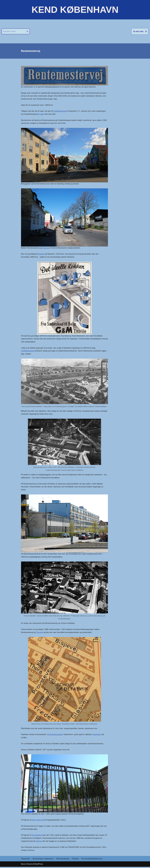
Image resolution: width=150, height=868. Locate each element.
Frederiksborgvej (60, 111)
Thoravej (40, 633)
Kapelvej (41, 254)
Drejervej (46, 248)
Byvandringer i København (43, 860)
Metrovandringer (63, 860)
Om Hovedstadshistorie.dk (92, 860)
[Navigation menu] (140, 31)
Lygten (42, 114)
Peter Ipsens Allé (38, 821)
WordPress (39, 865)
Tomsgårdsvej (37, 836)
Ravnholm (97, 735)
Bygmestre (26, 860)
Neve (23, 865)
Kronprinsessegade (55, 735)
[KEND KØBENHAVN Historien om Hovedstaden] (75, 10)
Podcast (76, 860)
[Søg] (13, 31)
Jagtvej (39, 842)
